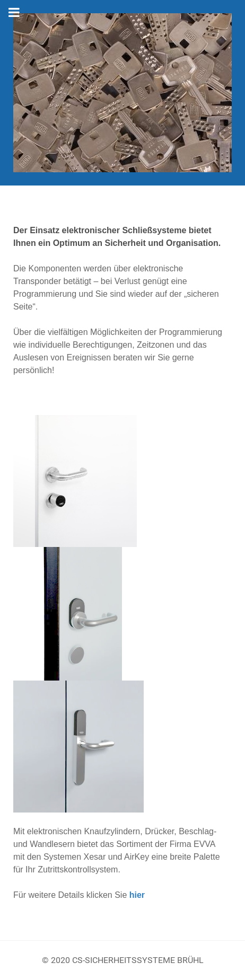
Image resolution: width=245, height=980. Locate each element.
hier (137, 895)
